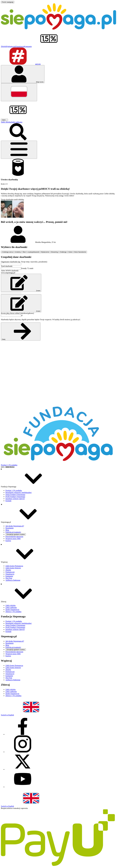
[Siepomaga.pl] (58, 29)
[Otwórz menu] (19, 150)
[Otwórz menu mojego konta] (23, 74)
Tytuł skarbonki (7, 266)
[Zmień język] (19, 92)
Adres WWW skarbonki (10, 271)
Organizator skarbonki (24, 262)
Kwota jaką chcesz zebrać (17, 313)
